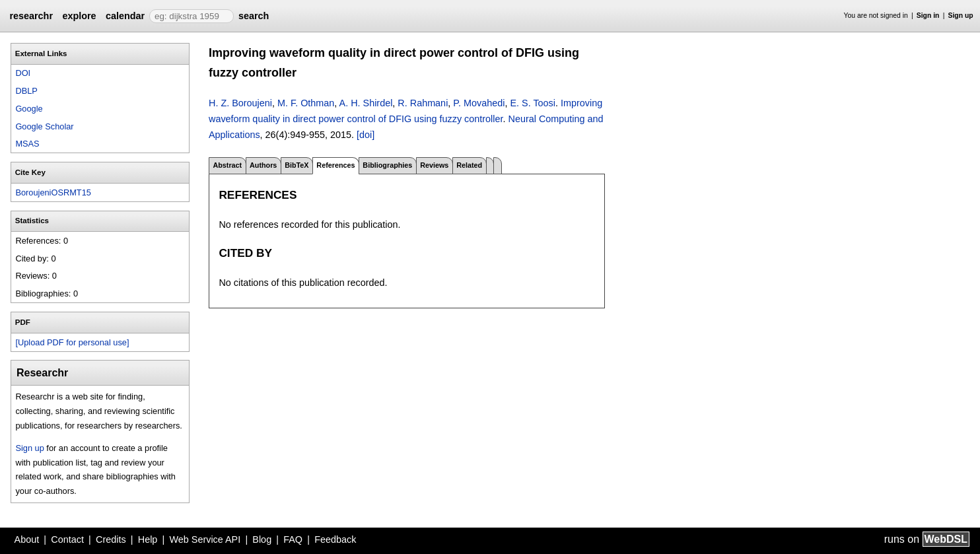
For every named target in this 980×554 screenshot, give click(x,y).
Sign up (961, 16)
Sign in (928, 16)
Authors (263, 165)
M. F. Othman (306, 103)
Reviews (434, 165)
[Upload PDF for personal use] (72, 342)
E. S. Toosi (533, 103)
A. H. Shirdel (366, 103)
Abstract (227, 165)
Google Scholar (44, 126)
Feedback (335, 539)
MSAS (27, 144)
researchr (31, 16)
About (27, 539)
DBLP (26, 91)
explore (79, 16)
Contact (67, 539)
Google (29, 109)
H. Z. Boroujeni (240, 103)
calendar (125, 16)
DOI (23, 73)
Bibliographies (387, 165)
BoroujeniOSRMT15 (53, 192)
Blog (262, 539)
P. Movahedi (479, 103)
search (254, 16)
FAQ (293, 539)
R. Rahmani (423, 103)
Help (148, 539)
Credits (111, 539)
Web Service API (205, 539)
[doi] (366, 135)
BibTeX (297, 165)
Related (469, 165)
